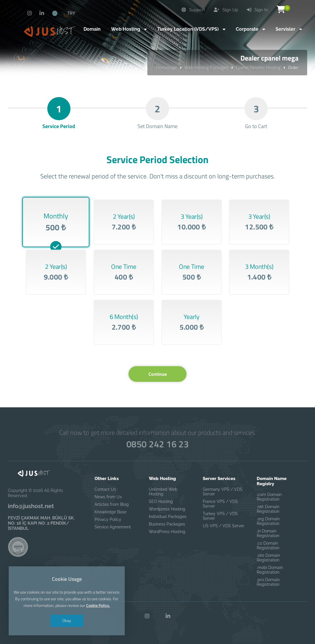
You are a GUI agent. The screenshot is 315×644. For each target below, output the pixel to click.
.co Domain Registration (268, 546)
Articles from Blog (112, 504)
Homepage (166, 67)
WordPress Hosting (167, 532)
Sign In (257, 10)
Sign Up (226, 10)
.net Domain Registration (268, 509)
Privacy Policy (108, 519)
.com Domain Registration (269, 497)
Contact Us (105, 489)
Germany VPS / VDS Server (223, 492)
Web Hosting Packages (206, 67)
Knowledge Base (111, 512)
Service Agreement (113, 527)
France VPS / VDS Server (220, 504)
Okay (67, 620)
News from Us (108, 497)
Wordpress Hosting (167, 509)
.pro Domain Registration (268, 582)
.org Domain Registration (268, 521)
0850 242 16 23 (157, 444)
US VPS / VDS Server (223, 526)
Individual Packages (168, 517)
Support (193, 10)
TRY (71, 13)
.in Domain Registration (268, 533)
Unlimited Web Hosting (163, 492)
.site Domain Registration (268, 558)
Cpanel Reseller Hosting (258, 67)
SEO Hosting (161, 501)
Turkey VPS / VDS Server (220, 516)
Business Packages (167, 524)
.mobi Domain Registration (270, 570)
